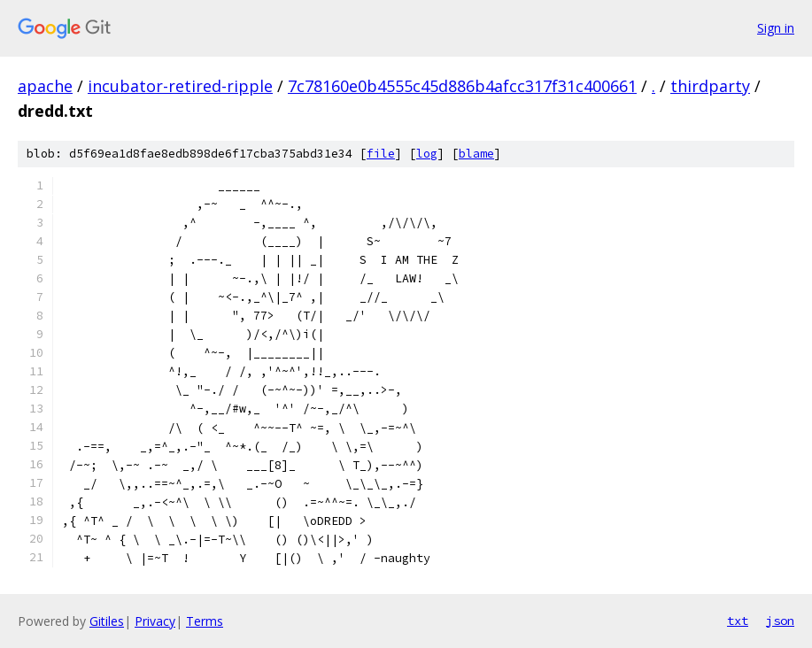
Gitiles (107, 621)
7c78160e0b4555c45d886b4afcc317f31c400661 (462, 86)
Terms (205, 621)
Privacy (155, 621)
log (427, 154)
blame (476, 154)
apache (45, 86)
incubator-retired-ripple (180, 86)
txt (738, 621)
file (381, 154)
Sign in (776, 28)
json (780, 621)
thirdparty (710, 86)
